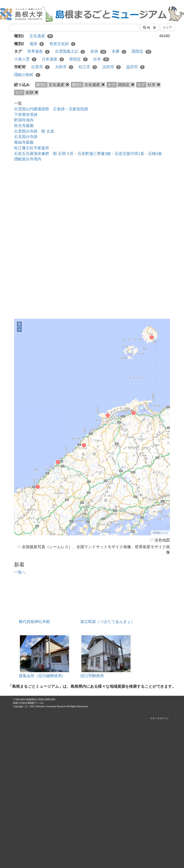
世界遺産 (38, 51)
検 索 (150, 28)
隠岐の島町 (27, 75)
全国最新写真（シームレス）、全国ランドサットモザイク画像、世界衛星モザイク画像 (94, 550)
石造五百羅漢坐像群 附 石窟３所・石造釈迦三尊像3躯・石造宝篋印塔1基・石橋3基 (88, 154)
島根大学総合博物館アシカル (28, 703)
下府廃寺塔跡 (26, 115)
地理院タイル (160, 533)
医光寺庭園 (24, 126)
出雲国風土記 (70, 51)
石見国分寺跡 (26, 137)
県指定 (78, 59)
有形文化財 (62, 44)
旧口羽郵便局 (92, 676)
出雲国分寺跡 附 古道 (34, 131)
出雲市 (40, 67)
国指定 (141, 51)
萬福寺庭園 (24, 142)
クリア (167, 28)
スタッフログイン (159, 718)
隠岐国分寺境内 (28, 159)
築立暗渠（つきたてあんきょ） (108, 622)
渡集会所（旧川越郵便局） (42, 676)
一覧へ (20, 572)
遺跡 (37, 44)
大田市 (64, 67)
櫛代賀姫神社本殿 (34, 622)
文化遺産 (41, 36)
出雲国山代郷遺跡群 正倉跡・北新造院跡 (51, 109)
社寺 (101, 59)
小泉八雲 (25, 59)
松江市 (88, 67)
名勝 (119, 51)
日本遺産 (53, 59)
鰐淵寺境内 (24, 120)
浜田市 (112, 67)
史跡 (98, 51)
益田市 (135, 67)
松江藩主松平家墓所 (32, 148)
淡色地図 (160, 540)
